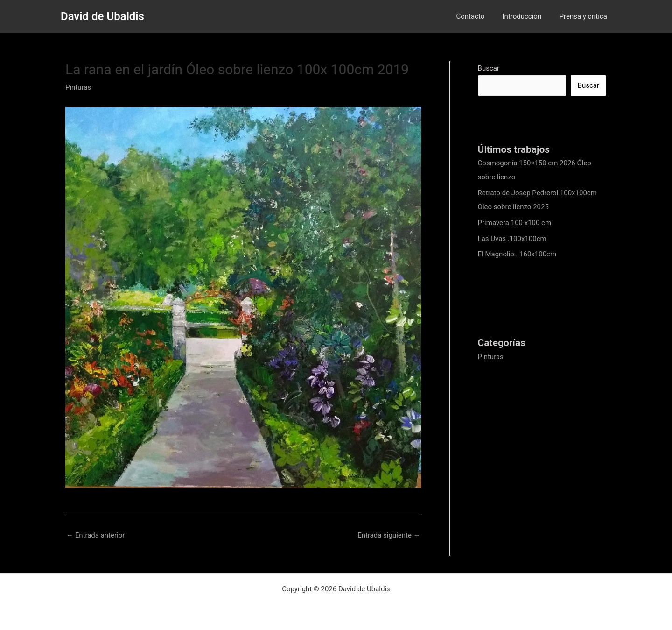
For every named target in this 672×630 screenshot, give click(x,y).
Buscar (489, 68)
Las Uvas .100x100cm (512, 239)
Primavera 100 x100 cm (515, 223)
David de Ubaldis (102, 16)
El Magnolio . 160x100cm (517, 254)
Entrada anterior (95, 535)
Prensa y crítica (585, 16)
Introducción (528, 16)
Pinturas (78, 87)
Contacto (480, 16)
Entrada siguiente (389, 535)
